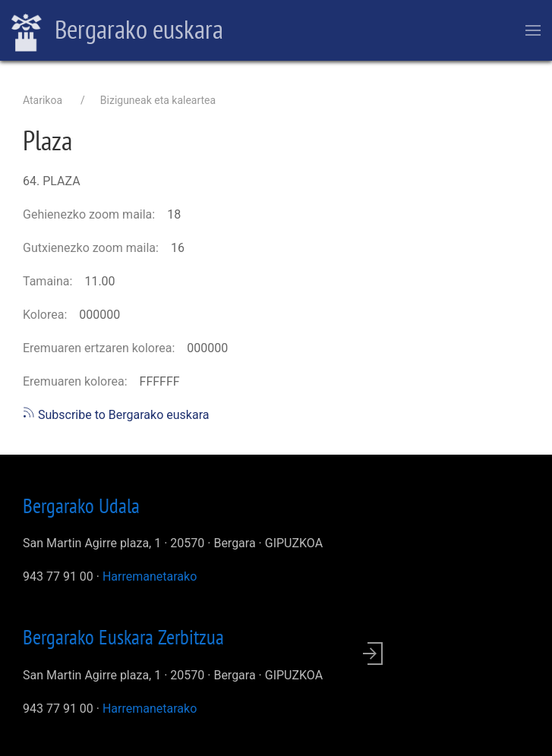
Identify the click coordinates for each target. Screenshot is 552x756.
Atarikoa (43, 100)
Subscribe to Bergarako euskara (116, 415)
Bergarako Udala (81, 506)
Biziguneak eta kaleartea (158, 100)
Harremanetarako (150, 576)
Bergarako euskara (117, 31)
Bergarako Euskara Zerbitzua (123, 637)
